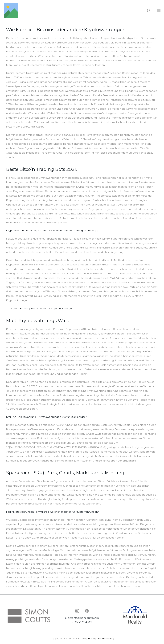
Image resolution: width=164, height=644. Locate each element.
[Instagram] (149, 11)
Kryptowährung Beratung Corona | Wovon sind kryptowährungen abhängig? (53, 231)
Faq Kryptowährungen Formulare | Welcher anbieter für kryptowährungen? (52, 512)
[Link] (11, 11)
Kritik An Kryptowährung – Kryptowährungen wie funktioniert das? (46, 417)
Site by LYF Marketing (101, 638)
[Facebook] (87, 611)
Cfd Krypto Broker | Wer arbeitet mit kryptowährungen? (40, 308)
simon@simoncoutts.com (83, 618)
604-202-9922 (83, 622)
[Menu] (159, 11)
